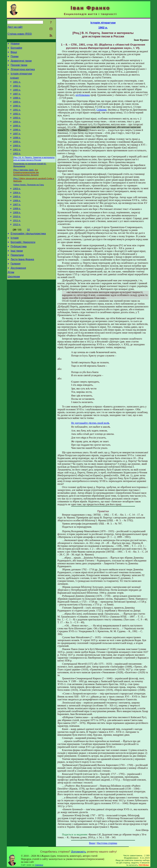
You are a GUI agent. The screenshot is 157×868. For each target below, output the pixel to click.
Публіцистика (19, 268)
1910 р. (17, 235)
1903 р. (17, 204)
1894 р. (17, 131)
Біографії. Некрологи (23, 263)
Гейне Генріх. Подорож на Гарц (29, 200)
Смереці (39, 865)
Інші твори (17, 273)
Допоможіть (79, 852)
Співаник (102, 110)
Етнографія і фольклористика (28, 254)
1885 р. (17, 96)
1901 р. (17, 162)
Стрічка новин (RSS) (20, 34)
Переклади (17, 278)
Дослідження (18, 292)
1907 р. (17, 222)
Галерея (16, 287)
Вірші (14, 54)
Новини (15, 44)
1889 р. (17, 109)
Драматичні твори (21, 63)
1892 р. (17, 122)
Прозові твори (19, 68)
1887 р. (17, 100)
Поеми (15, 58)
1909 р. (17, 231)
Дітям (11, 297)
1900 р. (17, 158)
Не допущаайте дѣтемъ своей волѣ (90, 423)
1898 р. (17, 149)
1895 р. (17, 136)
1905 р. (17, 213)
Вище (92, 843)
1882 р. (17, 91)
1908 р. (17, 226)
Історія (15, 259)
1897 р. (17, 145)
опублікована (83, 95)
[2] (28, 249)
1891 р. (17, 118)
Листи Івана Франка (22, 282)
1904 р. (17, 208)
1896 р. (17, 140)
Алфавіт (15, 82)
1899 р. (17, 154)
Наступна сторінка (107, 843)
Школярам (14, 302)
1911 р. (17, 240)
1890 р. (17, 113)
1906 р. (17, 217)
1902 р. (17, 167)
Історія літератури (21, 77)
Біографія (16, 49)
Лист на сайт (15, 27)
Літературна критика (23, 73)
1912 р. (17, 244)
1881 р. (17, 87)
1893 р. (17, 127)
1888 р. (17, 104)
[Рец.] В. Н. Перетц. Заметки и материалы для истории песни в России (34, 172)
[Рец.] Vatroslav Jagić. (26, 187)
